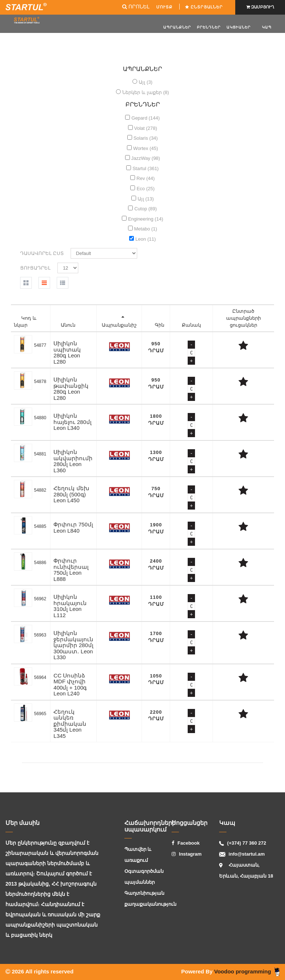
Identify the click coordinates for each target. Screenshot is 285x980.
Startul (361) (146, 168)
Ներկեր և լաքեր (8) (146, 92)
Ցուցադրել (35, 268)
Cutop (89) (145, 209)
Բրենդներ (209, 27)
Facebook (185, 843)
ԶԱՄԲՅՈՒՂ (260, 7)
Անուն (68, 325)
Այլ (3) (146, 82)
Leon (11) (146, 239)
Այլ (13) (146, 199)
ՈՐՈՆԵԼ (136, 7)
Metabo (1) (146, 229)
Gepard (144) (145, 118)
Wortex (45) (146, 148)
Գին (160, 325)
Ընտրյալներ (205, 7)
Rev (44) (146, 178)
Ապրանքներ (177, 27)
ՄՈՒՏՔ (165, 7)
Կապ (267, 27)
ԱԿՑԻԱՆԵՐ (239, 27)
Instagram (187, 854)
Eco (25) (145, 189)
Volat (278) (146, 128)
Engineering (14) (146, 219)
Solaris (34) (146, 138)
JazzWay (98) (145, 158)
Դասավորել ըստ (42, 253)
